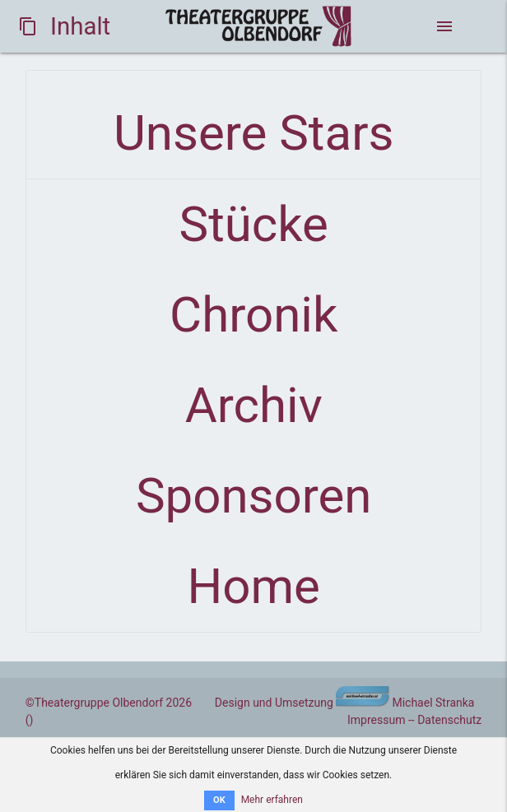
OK (219, 800)
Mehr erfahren (272, 800)
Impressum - (379, 720)
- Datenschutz (447, 720)
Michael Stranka (405, 703)
